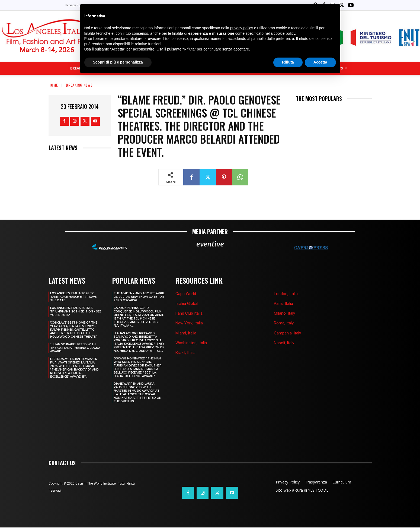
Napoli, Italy (284, 343)
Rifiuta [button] (288, 62)
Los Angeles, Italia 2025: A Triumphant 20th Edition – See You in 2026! (76, 312)
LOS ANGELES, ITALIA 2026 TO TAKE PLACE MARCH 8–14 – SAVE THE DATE (73, 297)
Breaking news (79, 85)
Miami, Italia (186, 333)
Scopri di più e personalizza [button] (118, 62)
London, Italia (286, 294)
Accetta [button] (320, 62)
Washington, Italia (191, 343)
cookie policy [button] (284, 33)
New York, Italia (189, 323)
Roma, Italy (284, 323)
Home (53, 85)
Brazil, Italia (185, 353)
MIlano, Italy (284, 313)
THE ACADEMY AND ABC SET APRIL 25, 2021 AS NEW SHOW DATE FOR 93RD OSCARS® (139, 297)
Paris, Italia (283, 303)
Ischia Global (187, 303)
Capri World (186, 294)
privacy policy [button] (242, 28)
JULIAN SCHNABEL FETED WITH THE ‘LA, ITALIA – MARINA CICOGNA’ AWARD (75, 348)
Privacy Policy (75, 5)
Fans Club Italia (189, 313)
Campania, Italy (287, 333)
